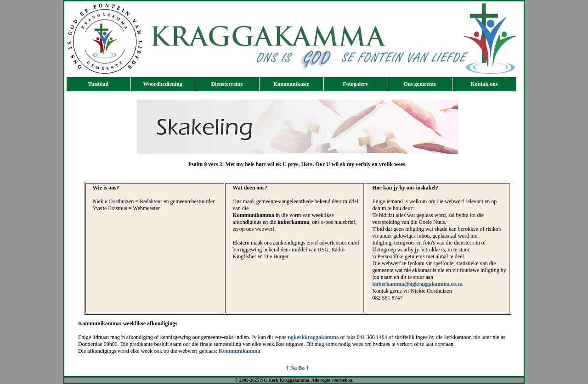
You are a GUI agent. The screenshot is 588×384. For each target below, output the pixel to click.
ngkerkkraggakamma (313, 337)
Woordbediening (162, 84)
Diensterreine (227, 84)
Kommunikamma (240, 351)
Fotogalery (355, 84)
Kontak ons (484, 84)
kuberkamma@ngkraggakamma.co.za (417, 284)
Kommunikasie (291, 84)
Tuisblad (98, 84)
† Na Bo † (298, 368)
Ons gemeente (420, 84)
